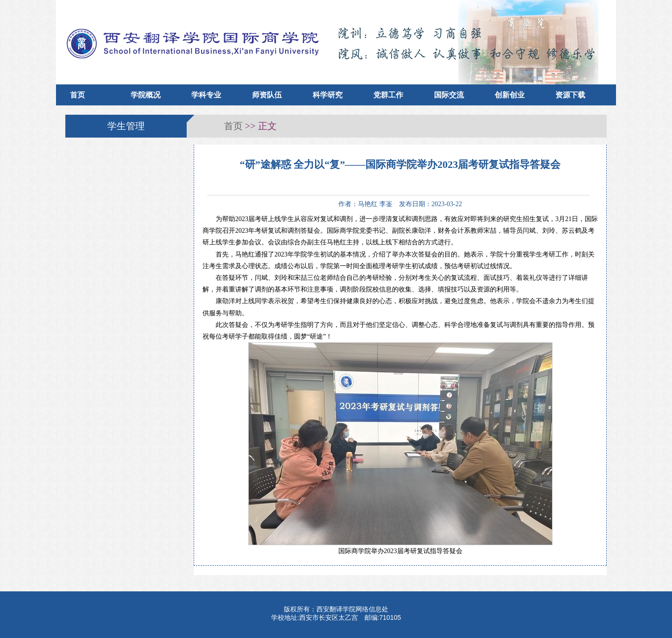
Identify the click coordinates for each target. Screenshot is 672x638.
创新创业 (510, 95)
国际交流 (449, 95)
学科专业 (206, 95)
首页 (77, 95)
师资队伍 (267, 95)
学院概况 (146, 95)
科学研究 (328, 95)
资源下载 (570, 95)
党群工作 (388, 95)
